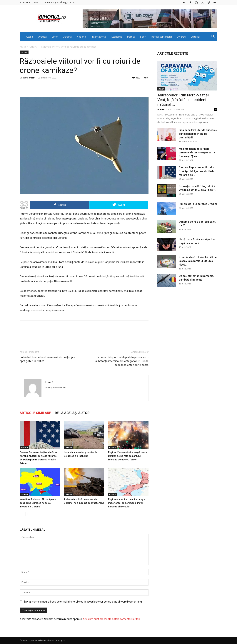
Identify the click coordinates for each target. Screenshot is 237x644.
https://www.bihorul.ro (56, 388)
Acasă (29, 37)
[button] (213, 37)
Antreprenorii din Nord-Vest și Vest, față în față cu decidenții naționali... (183, 100)
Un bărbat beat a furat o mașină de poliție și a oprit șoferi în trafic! (47, 359)
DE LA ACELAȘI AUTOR (72, 413)
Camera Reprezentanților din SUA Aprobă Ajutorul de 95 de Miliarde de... (197, 171)
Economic (117, 37)
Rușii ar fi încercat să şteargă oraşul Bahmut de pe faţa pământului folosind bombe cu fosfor (128, 456)
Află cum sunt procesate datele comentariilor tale (112, 619)
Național (82, 37)
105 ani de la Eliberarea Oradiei (198, 204)
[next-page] (28, 514)
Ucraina (67, 37)
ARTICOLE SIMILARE (35, 413)
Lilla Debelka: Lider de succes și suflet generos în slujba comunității (198, 134)
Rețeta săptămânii (162, 37)
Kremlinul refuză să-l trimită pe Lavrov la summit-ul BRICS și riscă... (198, 261)
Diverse (181, 37)
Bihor (55, 37)
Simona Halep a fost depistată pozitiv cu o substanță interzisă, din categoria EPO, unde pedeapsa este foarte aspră (122, 361)
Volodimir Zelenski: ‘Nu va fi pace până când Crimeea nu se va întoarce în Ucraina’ (38, 503)
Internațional (99, 37)
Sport (143, 37)
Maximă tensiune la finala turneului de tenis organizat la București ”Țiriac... (197, 152)
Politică (131, 37)
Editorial (195, 37)
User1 (32, 78)
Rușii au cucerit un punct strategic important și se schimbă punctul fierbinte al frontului (127, 503)
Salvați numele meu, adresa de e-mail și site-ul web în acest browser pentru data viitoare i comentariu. (83, 602)
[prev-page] (22, 514)
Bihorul (161, 109)
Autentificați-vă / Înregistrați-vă (60, 2)
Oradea (42, 37)
